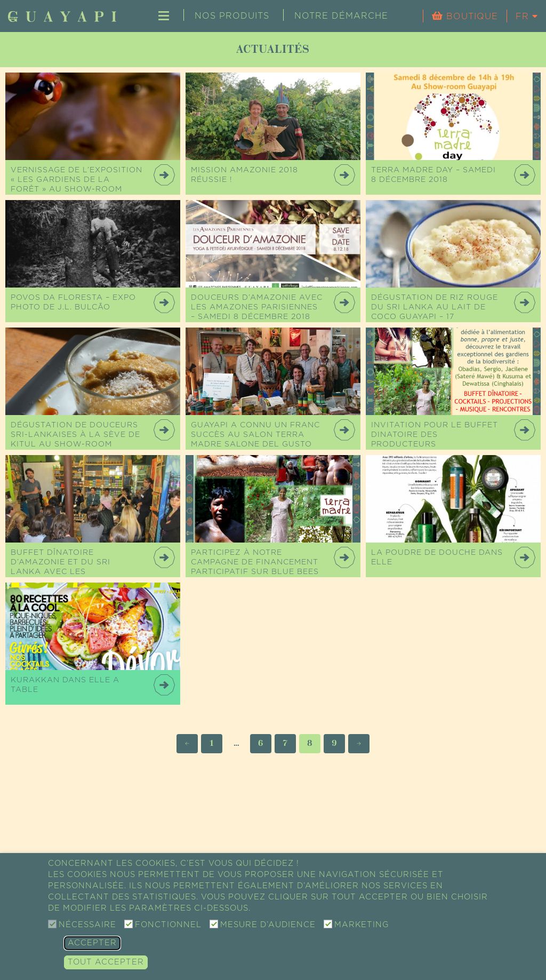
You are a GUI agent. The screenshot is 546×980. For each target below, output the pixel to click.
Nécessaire (87, 925)
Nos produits (232, 16)
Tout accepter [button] (106, 962)
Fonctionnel (168, 925)
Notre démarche (341, 16)
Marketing (362, 925)
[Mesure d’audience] (214, 924)
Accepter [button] (92, 943)
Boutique (471, 17)
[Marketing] (328, 924)
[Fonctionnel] (129, 924)
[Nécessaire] (52, 924)
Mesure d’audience (268, 925)
